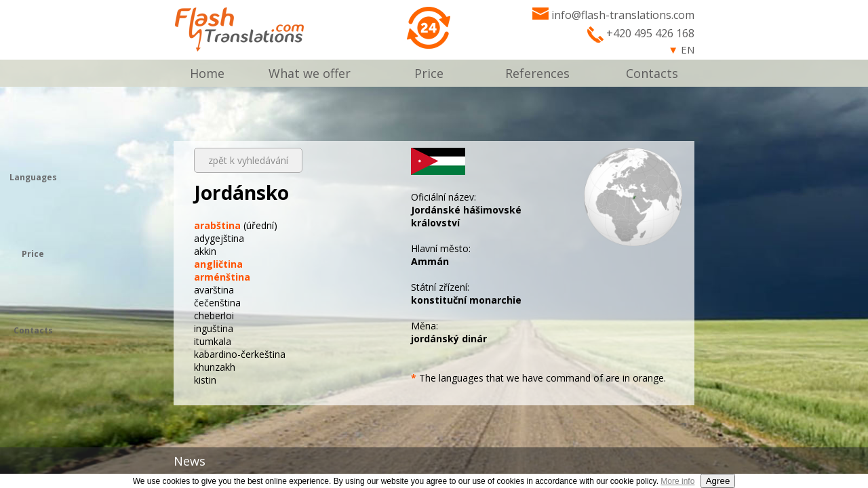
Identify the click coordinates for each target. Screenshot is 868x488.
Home (207, 73)
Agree (718, 481)
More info (677, 481)
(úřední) (236, 225)
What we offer (310, 73)
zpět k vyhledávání (248, 160)
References (537, 73)
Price (429, 73)
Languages (33, 177)
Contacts (652, 73)
